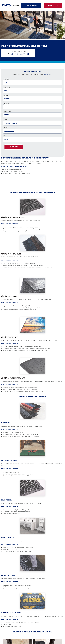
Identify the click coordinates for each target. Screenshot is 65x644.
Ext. (4, 136)
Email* (6, 120)
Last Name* (7, 87)
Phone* (6, 128)
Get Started (14, 147)
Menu (16, 6)
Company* (7, 95)
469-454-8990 (20, 54)
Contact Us (53, 5)
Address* (6, 103)
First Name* (7, 79)
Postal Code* (8, 111)
